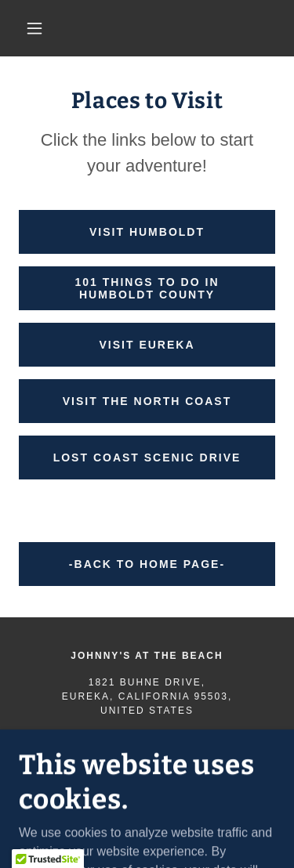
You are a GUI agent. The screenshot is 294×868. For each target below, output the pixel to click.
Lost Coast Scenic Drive (147, 458)
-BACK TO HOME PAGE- (147, 564)
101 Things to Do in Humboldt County (147, 288)
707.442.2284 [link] (147, 737)
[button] (34, 28)
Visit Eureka (147, 345)
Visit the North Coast (147, 401)
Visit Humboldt (147, 232)
